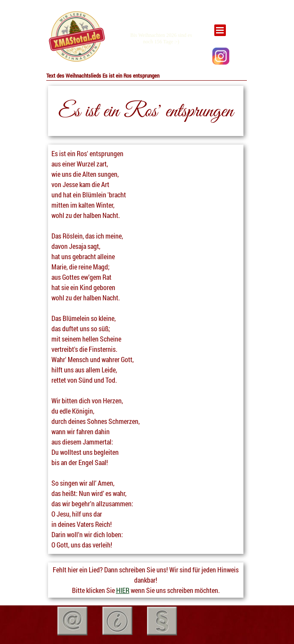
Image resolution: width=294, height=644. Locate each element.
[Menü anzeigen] (220, 30)
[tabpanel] (76, 37)
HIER (123, 590)
